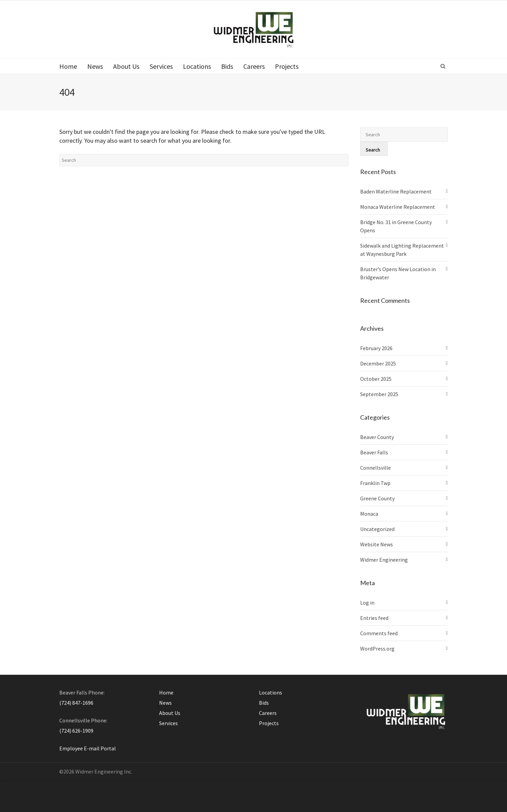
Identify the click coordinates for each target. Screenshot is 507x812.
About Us (170, 713)
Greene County (377, 498)
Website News (377, 544)
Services (168, 723)
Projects (269, 723)
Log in (367, 603)
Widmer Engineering (384, 560)
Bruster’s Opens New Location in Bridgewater (398, 273)
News (165, 703)
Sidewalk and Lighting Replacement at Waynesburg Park (402, 250)
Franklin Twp (375, 483)
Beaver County (377, 437)
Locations (271, 692)
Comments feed (379, 633)
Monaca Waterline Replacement (398, 207)
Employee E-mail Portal (88, 748)
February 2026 (376, 348)
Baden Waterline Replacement (396, 191)
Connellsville (375, 468)
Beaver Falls (374, 452)
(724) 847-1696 (76, 703)
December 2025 (378, 363)
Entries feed (374, 618)
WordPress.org (377, 649)
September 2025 (379, 394)
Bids (264, 703)
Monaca (369, 514)
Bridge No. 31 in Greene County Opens (396, 226)
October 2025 (376, 379)
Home (166, 692)
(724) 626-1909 (76, 731)
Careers (268, 713)
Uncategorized (377, 529)
